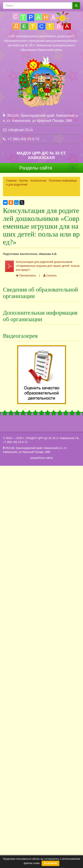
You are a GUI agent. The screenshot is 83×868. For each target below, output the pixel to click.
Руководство (18, 342)
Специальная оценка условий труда (33, 563)
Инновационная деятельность (29, 494)
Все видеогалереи (42, 740)
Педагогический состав (24, 350)
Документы (17, 326)
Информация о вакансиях (26, 680)
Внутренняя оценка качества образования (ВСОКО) (43, 656)
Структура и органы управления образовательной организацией (41, 315)
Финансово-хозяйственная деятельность (36, 378)
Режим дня (17, 608)
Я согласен (50, 863)
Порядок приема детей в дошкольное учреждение (42, 579)
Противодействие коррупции (28, 571)
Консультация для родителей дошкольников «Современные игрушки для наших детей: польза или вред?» (48, 266)
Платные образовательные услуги (32, 370)
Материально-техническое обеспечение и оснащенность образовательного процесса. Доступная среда (41, 360)
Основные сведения (23, 305)
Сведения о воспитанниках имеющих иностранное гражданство (41, 626)
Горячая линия (19, 478)
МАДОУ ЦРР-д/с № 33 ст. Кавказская (41, 155)
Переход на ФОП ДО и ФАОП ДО (31, 672)
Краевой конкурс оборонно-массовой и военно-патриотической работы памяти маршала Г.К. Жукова (41, 468)
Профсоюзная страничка (26, 555)
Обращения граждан (23, 636)
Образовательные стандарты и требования (37, 427)
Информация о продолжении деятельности (37, 688)
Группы (24, 181)
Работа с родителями (24, 616)
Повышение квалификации (27, 587)
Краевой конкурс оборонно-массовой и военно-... (41, 721)
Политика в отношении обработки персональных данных (41, 545)
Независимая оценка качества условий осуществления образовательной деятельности (41, 646)
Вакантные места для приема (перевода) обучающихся (41, 388)
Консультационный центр (26, 527)
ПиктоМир (16, 664)
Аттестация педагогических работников (35, 458)
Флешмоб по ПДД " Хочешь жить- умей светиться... (42, 729)
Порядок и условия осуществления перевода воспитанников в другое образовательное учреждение (41, 597)
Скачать (50, 275)
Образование (18, 334)
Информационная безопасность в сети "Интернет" (42, 519)
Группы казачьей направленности (31, 486)
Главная (11, 181)
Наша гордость (19, 535)
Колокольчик (38, 181)
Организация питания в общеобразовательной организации (41, 416)
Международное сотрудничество (31, 406)
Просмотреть (26, 275)
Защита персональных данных (29, 510)
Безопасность (18, 502)
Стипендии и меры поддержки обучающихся (38, 398)
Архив (14, 697)
